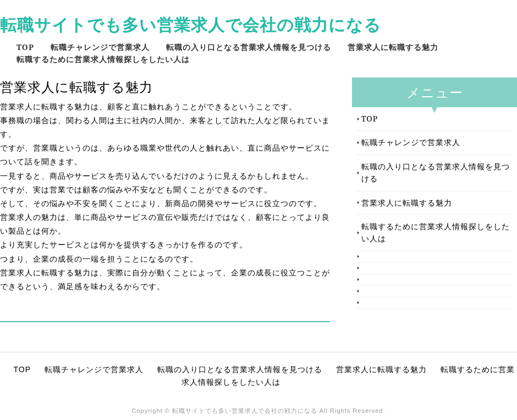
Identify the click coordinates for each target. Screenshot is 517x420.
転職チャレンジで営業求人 (100, 47)
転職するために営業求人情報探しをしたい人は (103, 59)
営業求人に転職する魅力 (393, 47)
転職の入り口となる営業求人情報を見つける (249, 47)
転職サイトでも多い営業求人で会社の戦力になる (191, 24)
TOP (25, 47)
